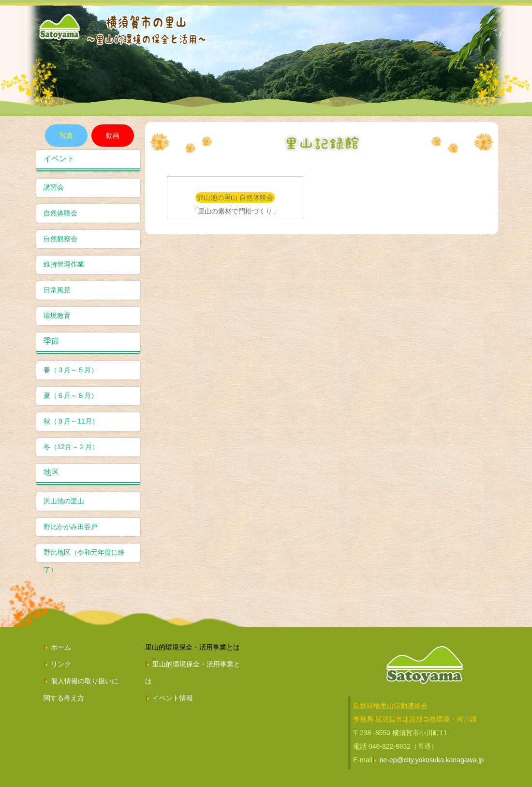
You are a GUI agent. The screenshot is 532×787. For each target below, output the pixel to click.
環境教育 (57, 316)
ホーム (61, 647)
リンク (61, 664)
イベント (59, 159)
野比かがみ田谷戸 (71, 527)
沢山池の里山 (64, 501)
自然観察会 (60, 239)
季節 (51, 341)
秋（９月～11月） (71, 421)
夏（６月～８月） (71, 395)
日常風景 (57, 290)
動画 (113, 136)
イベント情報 (173, 698)
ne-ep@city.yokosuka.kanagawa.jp (432, 760)
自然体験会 (60, 213)
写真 (66, 136)
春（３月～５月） (71, 370)
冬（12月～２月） (71, 447)
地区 (51, 472)
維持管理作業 (64, 264)
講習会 (54, 187)
